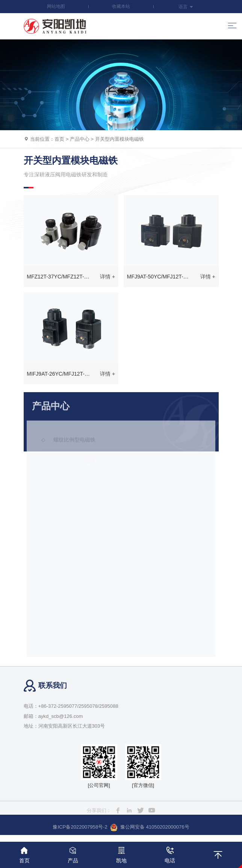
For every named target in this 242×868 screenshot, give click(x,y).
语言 (186, 7)
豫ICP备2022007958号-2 (80, 827)
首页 (59, 139)
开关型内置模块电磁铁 (119, 139)
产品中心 (80, 139)
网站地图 (56, 6)
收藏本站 (121, 6)
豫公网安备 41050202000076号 (150, 827)
